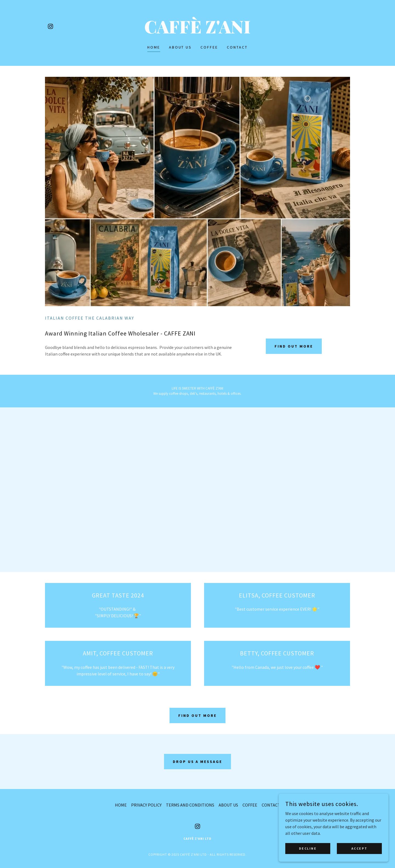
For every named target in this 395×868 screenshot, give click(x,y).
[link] (50, 26)
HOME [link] (154, 47)
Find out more (294, 346)
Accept (359, 848)
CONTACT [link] (237, 47)
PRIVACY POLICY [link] (146, 805)
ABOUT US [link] (180, 47)
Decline (308, 848)
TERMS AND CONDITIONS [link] (190, 805)
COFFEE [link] (209, 47)
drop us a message (198, 762)
